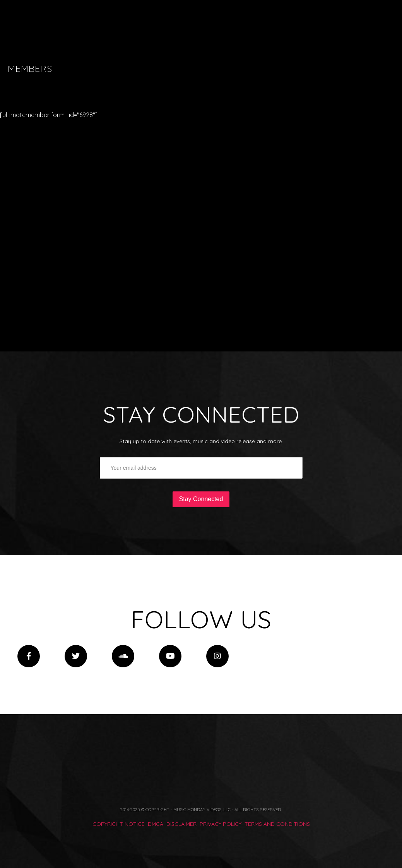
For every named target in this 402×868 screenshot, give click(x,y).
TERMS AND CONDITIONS (277, 824)
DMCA (156, 824)
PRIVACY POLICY (221, 824)
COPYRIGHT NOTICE (119, 824)
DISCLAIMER (181, 824)
